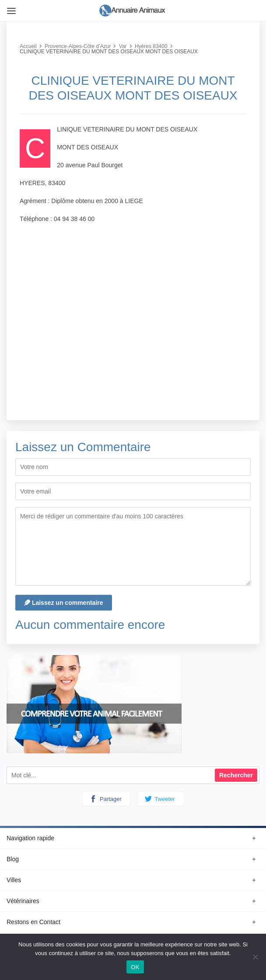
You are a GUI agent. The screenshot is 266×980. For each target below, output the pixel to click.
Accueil (28, 46)
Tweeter (160, 799)
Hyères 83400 (151, 46)
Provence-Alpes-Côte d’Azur (78, 46)
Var (123, 46)
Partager (105, 799)
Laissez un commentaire (64, 603)
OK (135, 967)
